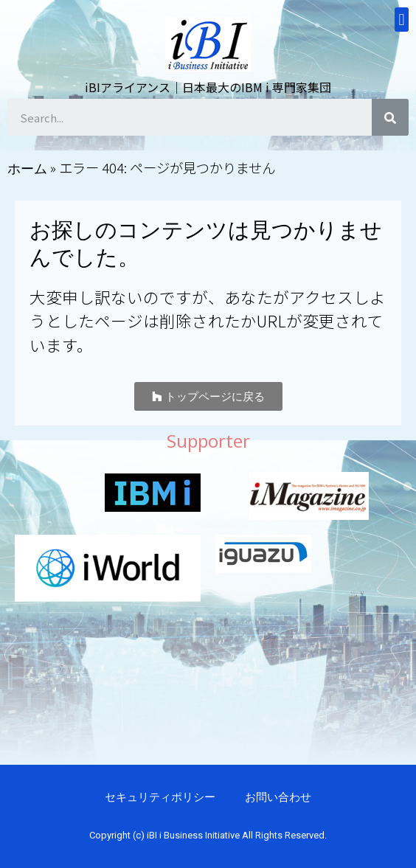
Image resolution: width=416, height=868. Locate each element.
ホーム (27, 168)
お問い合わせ (278, 796)
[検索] (390, 117)
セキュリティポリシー (160, 796)
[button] (208, 396)
